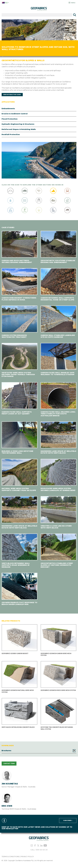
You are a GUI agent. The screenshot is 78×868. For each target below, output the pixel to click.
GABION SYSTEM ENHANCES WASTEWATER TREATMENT (14, 336)
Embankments (8, 109)
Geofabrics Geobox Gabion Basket (15, 653)
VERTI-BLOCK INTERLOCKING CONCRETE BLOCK (18, 727)
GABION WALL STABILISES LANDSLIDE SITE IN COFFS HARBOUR (58, 336)
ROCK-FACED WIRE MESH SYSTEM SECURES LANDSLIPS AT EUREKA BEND (58, 489)
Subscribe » (68, 820)
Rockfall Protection (11, 134)
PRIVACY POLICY (27, 857)
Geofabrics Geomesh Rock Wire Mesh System (58, 690)
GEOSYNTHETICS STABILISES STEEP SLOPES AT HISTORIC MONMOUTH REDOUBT (57, 565)
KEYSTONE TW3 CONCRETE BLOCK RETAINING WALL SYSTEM (57, 728)
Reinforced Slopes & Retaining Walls (19, 129)
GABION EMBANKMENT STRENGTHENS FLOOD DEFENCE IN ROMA (19, 299)
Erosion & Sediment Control (15, 114)
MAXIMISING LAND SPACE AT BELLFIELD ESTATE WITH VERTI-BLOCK (58, 452)
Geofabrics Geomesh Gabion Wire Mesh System (56, 654)
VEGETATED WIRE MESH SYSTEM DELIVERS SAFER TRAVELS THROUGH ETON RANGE (18, 375)
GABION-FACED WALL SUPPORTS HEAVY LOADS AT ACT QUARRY (17, 413)
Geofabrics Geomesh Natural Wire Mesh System (18, 691)
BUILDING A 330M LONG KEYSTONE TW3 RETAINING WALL (17, 452)
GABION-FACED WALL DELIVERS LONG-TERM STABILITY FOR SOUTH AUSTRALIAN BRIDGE (58, 414)
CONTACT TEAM (9, 763)
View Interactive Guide (12, 95)
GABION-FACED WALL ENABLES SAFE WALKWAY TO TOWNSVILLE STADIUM (57, 374)
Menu (72, 3)
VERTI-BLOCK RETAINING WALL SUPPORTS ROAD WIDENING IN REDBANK (16, 565)
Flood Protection (10, 119)
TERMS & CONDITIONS (11, 857)
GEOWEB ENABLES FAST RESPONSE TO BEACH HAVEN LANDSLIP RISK (19, 603)
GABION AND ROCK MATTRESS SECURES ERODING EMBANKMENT (17, 261)
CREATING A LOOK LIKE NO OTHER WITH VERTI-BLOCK (56, 527)
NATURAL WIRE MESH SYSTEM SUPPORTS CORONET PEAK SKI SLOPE (19, 489)
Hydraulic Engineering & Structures (18, 124)
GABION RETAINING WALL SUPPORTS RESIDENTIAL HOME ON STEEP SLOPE (57, 299)
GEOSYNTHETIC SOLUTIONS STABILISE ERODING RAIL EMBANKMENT (58, 261)
